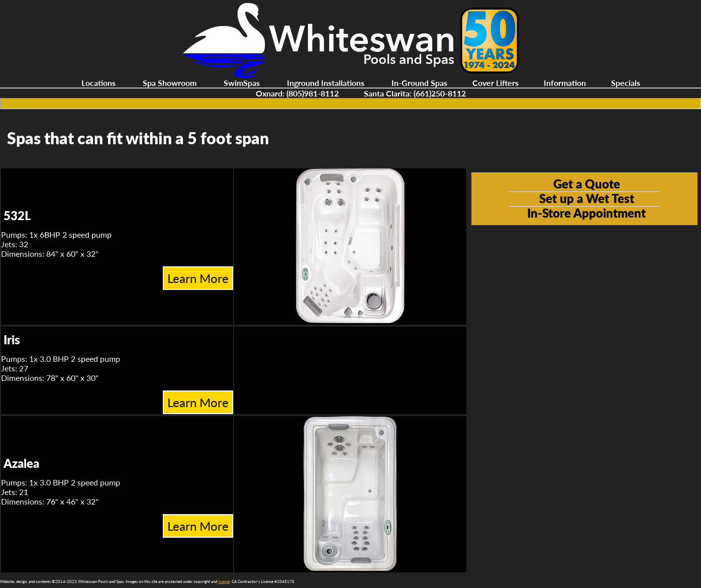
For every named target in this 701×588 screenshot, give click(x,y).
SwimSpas (242, 83)
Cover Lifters (495, 83)
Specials (626, 83)
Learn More (198, 278)
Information (565, 83)
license (224, 581)
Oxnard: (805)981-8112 (297, 93)
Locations (98, 83)
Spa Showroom (170, 83)
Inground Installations (326, 83)
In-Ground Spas (419, 83)
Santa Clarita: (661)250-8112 (415, 93)
